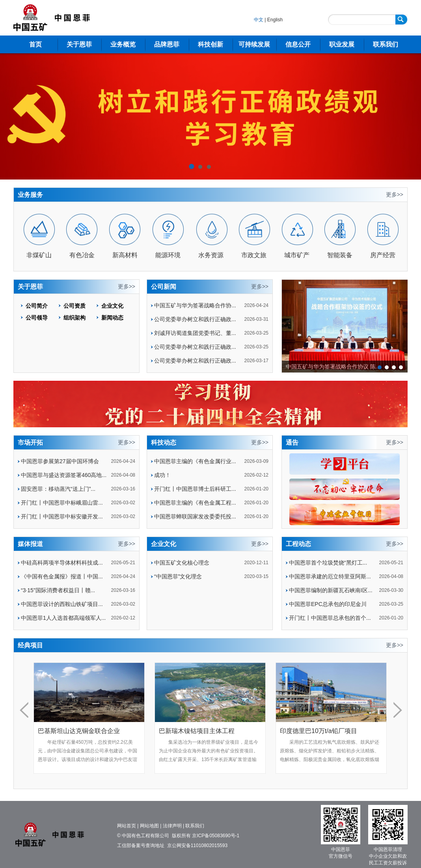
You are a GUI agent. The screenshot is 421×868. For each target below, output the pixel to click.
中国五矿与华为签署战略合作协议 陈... (333, 367)
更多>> (395, 195)
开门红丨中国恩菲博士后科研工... (195, 489)
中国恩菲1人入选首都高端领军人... (63, 618)
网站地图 (149, 826)
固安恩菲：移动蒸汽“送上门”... (58, 489)
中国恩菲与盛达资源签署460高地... (64, 475)
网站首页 (127, 826)
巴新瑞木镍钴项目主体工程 (197, 731)
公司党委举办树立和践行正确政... (195, 319)
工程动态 (298, 544)
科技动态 (164, 442)
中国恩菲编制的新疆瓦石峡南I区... (331, 590)
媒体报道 (30, 544)
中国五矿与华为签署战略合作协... (195, 305)
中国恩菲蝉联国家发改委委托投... (195, 516)
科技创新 (210, 44)
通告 (292, 442)
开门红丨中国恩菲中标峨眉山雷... (62, 503)
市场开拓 (30, 442)
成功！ (162, 475)
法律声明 (172, 826)
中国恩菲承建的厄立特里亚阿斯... (330, 576)
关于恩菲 (79, 44)
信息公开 (298, 44)
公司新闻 (164, 287)
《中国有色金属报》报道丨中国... (62, 576)
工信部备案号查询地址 (141, 846)
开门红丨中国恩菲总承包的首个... (330, 618)
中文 (259, 20)
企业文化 (112, 306)
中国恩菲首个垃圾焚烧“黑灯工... (328, 563)
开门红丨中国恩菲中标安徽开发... (62, 516)
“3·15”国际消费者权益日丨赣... (58, 590)
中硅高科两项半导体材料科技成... (62, 563)
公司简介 (37, 306)
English (275, 20)
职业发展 (342, 44)
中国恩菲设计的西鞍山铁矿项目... (62, 604)
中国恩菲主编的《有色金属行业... (195, 461)
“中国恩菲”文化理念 (178, 576)
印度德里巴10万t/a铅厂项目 (319, 731)
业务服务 (30, 195)
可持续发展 (254, 44)
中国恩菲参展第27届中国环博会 (60, 461)
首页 (35, 44)
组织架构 (75, 318)
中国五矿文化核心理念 (182, 563)
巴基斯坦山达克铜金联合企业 (79, 731)
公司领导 (37, 318)
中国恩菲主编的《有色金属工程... (195, 503)
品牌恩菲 (167, 44)
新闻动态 (112, 318)
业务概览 (123, 44)
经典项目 (30, 645)
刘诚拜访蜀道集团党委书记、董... (195, 333)
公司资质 (75, 306)
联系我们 (386, 44)
